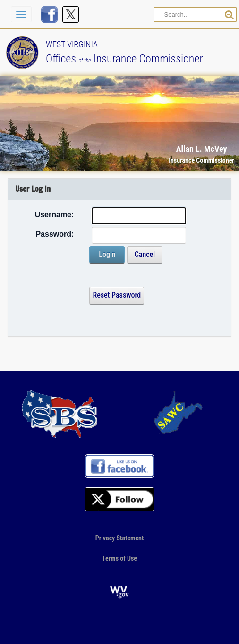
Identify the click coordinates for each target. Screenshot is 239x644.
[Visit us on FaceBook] (49, 14)
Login (107, 254)
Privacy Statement (120, 538)
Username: (55, 215)
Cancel (145, 254)
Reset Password (117, 295)
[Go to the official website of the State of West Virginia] (119, 591)
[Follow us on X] (71, 14)
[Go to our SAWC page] (179, 413)
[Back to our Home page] (25, 52)
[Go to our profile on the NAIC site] (60, 413)
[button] (210, 27)
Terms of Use (119, 558)
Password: (55, 234)
